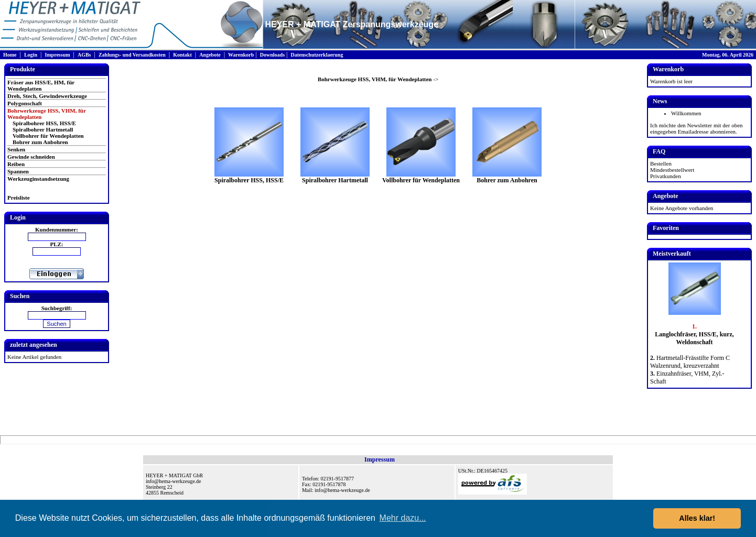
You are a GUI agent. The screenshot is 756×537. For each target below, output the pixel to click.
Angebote (210, 55)
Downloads (272, 55)
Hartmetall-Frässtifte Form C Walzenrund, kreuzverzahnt (690, 362)
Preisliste (19, 198)
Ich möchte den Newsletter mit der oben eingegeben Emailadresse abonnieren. (696, 128)
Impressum (57, 55)
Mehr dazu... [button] (403, 518)
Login (31, 55)
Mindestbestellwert (672, 170)
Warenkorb (241, 55)
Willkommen (686, 113)
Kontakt (182, 55)
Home (10, 55)
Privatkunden (666, 176)
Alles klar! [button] (697, 518)
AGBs (84, 55)
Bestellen (661, 163)
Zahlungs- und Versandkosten (132, 55)
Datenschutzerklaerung (317, 55)
